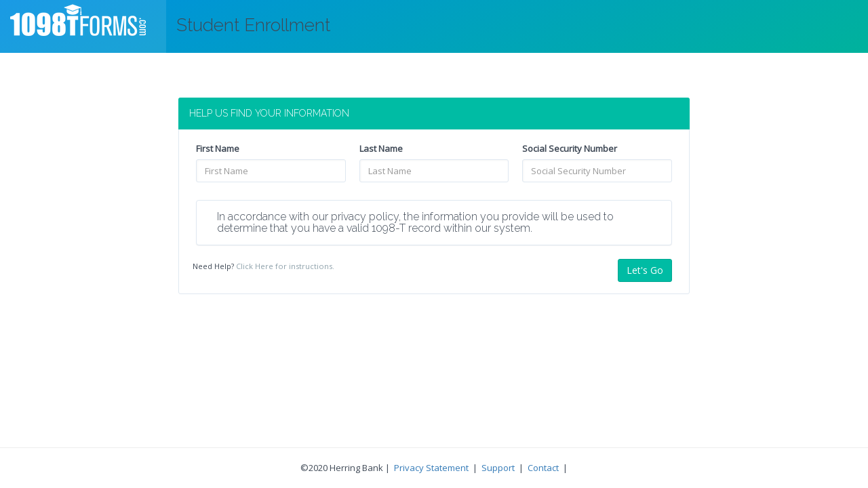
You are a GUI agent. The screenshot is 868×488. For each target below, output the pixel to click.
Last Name (381, 148)
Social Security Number (570, 148)
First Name (218, 148)
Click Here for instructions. (285, 266)
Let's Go (645, 270)
